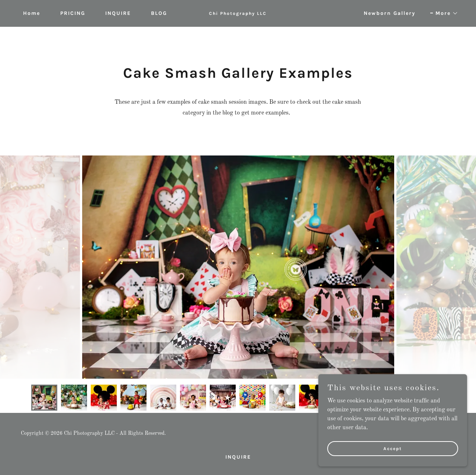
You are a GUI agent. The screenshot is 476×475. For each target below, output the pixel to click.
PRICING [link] (73, 13)
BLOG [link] (159, 13)
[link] (238, 13)
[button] (444, 13)
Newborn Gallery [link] (390, 13)
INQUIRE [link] (118, 13)
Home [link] (32, 13)
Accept (393, 448)
